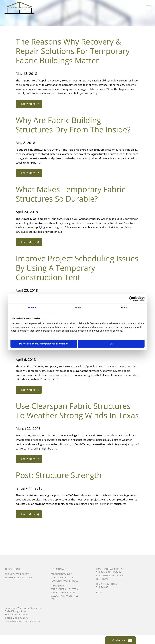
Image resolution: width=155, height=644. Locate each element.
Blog (99, 592)
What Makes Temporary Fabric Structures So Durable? (70, 194)
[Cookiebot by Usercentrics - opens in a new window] (131, 299)
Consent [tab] (31, 307)
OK (111, 344)
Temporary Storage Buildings (108, 586)
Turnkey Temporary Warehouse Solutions (19, 576)
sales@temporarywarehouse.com (23, 621)
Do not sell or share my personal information (44, 344)
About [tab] (124, 307)
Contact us (122, 640)
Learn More (30, 104)
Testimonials (58, 569)
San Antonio (58, 592)
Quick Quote (13, 569)
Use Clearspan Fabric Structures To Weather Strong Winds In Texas (77, 411)
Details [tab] (77, 307)
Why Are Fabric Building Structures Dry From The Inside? (73, 125)
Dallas (55, 596)
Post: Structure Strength (59, 475)
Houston (72, 589)
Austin (71, 592)
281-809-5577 (21, 618)
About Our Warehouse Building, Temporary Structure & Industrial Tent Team (110, 574)
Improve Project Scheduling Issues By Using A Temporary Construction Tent (77, 268)
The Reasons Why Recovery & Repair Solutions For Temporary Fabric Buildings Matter (73, 51)
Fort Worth (67, 596)
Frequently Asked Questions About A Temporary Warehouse (64, 577)
